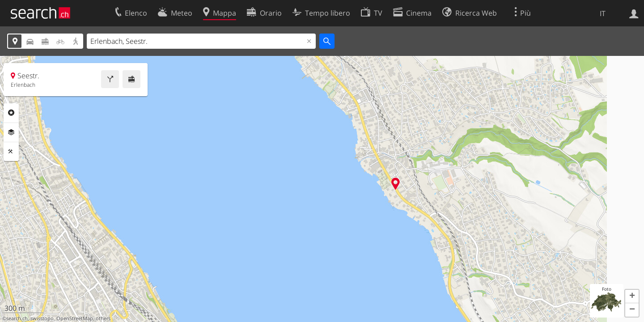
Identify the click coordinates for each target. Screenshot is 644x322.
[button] (632, 297)
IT (603, 13)
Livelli (11, 132)
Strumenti (11, 152)
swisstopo (42, 318)
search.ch (17, 318)
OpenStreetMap (75, 318)
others (103, 318)
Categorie (11, 113)
